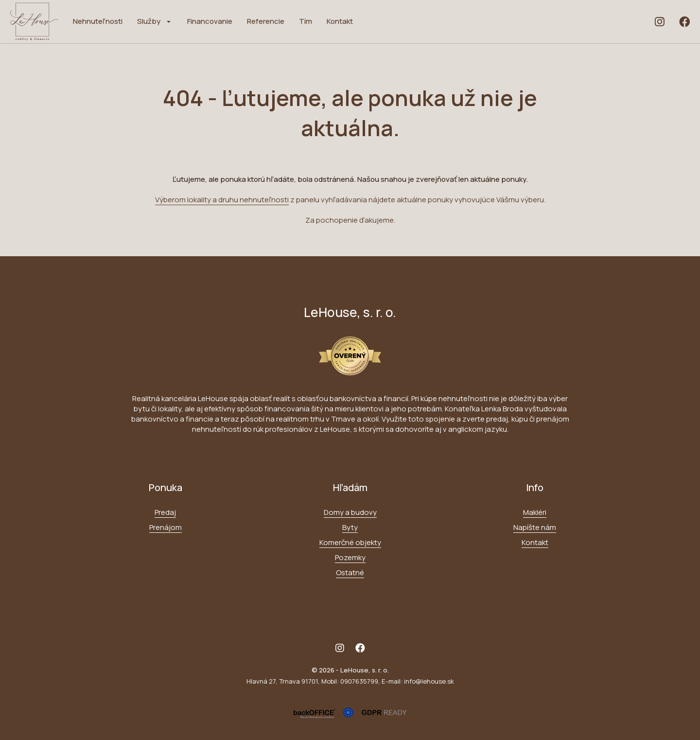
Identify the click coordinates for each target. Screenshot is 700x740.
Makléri (535, 512)
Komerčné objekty (350, 542)
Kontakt (340, 21)
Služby (149, 21)
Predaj (165, 512)
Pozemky (350, 557)
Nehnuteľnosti (98, 21)
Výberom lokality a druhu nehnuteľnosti (222, 200)
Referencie (266, 21)
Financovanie (210, 21)
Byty (350, 527)
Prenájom (166, 527)
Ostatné (350, 573)
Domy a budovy (350, 512)
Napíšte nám (535, 527)
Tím (306, 21)
